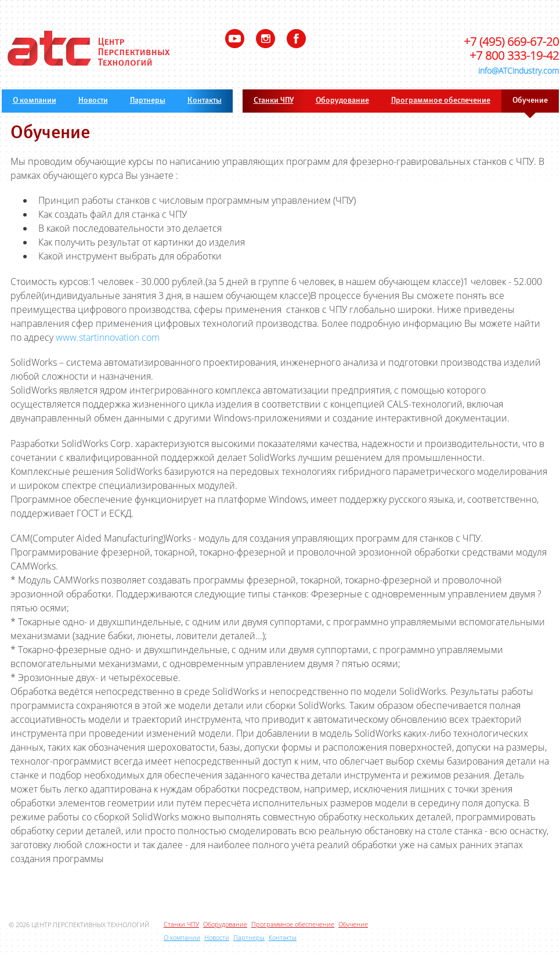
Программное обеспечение (441, 101)
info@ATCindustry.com (519, 71)
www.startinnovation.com (108, 337)
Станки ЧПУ (274, 101)
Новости (93, 101)
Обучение (530, 101)
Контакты (205, 101)
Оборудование (342, 101)
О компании (35, 101)
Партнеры (148, 101)
